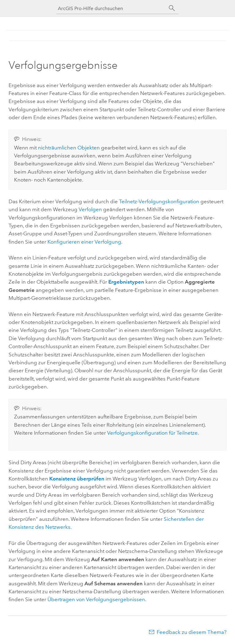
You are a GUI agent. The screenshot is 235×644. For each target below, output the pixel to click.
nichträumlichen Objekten (69, 148)
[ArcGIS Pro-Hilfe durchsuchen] (111, 8)
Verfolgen (90, 209)
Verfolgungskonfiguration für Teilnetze (152, 433)
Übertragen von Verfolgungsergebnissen (96, 599)
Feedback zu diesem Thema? (192, 632)
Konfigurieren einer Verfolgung (84, 242)
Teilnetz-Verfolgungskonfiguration (159, 201)
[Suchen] (172, 8)
